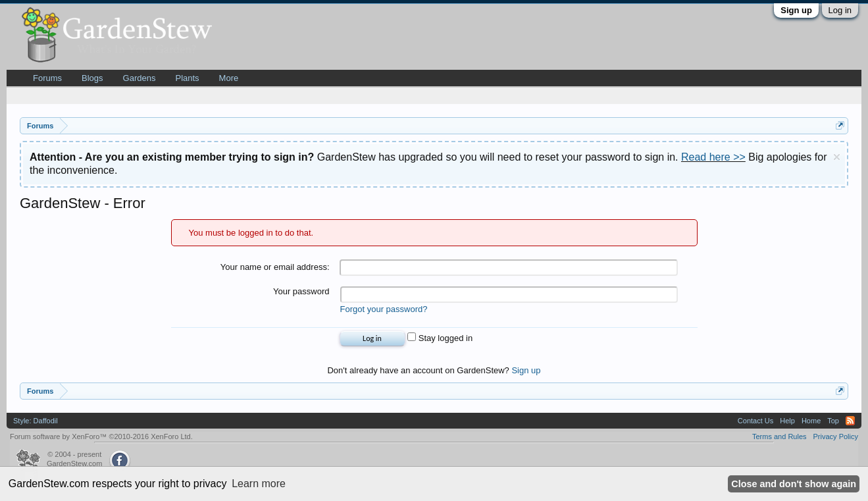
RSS (850, 421)
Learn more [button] (259, 484)
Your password (301, 291)
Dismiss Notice (837, 157)
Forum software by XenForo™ (101, 436)
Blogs (92, 78)
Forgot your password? (384, 309)
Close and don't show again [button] (794, 484)
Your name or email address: (275, 267)
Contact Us (755, 421)
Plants (187, 78)
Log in (840, 10)
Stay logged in (440, 338)
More (229, 78)
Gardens (140, 78)
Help (787, 421)
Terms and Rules (779, 436)
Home (811, 421)
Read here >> (713, 157)
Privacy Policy (836, 436)
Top (833, 421)
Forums (47, 78)
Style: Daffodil (36, 421)
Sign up (796, 10)
